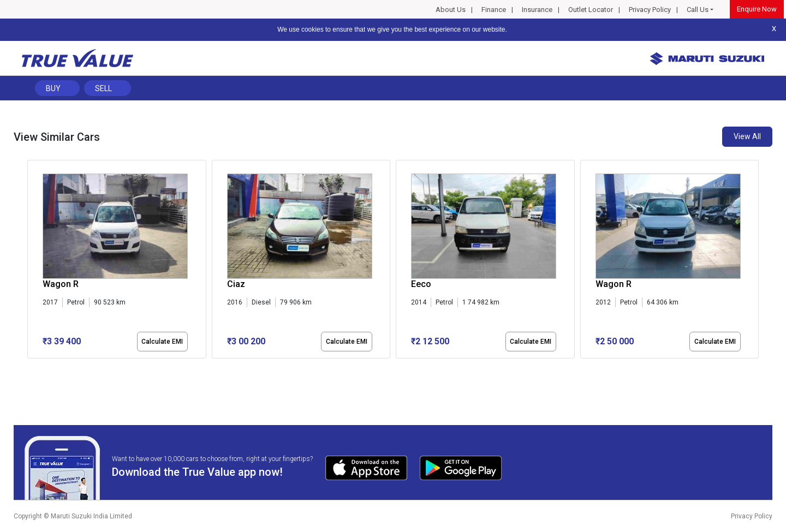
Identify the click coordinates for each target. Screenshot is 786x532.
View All (747, 136)
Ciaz (236, 284)
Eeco (421, 284)
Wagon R (61, 284)
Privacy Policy (650, 10)
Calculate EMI (162, 342)
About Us (451, 10)
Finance (494, 10)
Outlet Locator (591, 10)
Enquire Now (757, 9)
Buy (53, 88)
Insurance (537, 10)
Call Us (698, 10)
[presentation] (33, 261)
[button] (31, 368)
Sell (103, 88)
